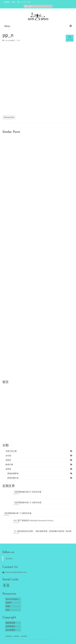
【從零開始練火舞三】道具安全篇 (27, 492)
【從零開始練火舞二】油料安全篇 (27, 503)
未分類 (8, 456)
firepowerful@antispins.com (14, 572)
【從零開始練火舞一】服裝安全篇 (18, 513)
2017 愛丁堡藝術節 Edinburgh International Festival (33, 521)
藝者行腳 (9, 465)
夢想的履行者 (13, 478)
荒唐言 (8, 460)
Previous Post (9, 117)
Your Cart (24, 2)
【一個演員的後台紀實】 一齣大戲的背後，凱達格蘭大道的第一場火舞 (43, 531)
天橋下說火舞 (11, 451)
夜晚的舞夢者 (13, 473)
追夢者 (8, 469)
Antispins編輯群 (10, 40)
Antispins (9, 558)
